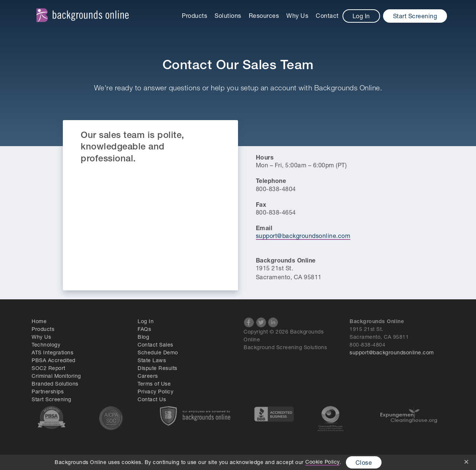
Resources (264, 15)
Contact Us (152, 399)
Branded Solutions (55, 384)
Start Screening (415, 16)
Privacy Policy (155, 391)
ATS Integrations (52, 352)
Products (194, 15)
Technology (46, 345)
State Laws (152, 360)
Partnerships (48, 391)
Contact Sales (155, 345)
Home (39, 321)
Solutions (228, 15)
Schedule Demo (158, 352)
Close (364, 462)
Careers (148, 376)
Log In (361, 16)
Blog (143, 337)
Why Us (297, 15)
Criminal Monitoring (56, 376)
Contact (327, 15)
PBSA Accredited (54, 360)
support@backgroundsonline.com (303, 236)
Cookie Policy (322, 462)
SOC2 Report (49, 368)
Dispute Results (157, 368)
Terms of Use (154, 384)
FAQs (144, 329)
